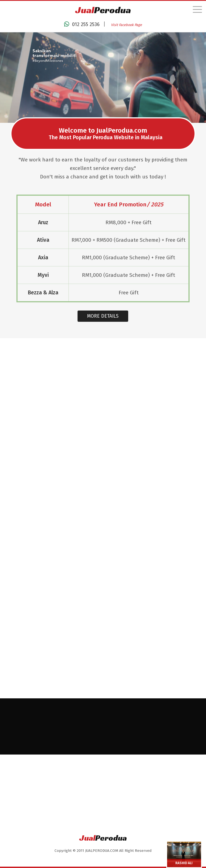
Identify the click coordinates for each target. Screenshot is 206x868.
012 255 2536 (82, 24)
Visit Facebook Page (126, 25)
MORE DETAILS (103, 325)
